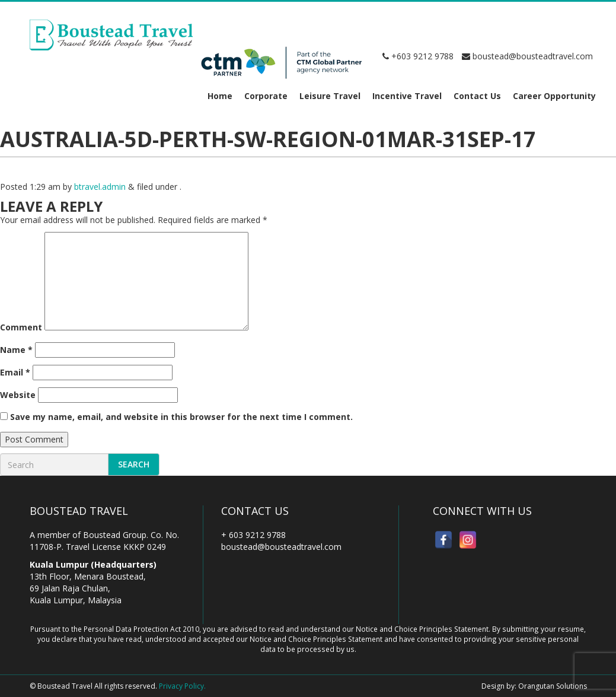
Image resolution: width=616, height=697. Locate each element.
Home (220, 96)
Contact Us (477, 96)
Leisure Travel (330, 96)
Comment (21, 327)
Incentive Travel (407, 96)
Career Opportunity (554, 96)
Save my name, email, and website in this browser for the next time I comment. (181, 417)
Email (15, 372)
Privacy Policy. (182, 686)
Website (18, 395)
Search (134, 464)
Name (16, 350)
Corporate (266, 96)
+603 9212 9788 (418, 56)
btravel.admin (100, 187)
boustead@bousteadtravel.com (527, 56)
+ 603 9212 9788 (253, 535)
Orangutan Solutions (553, 686)
